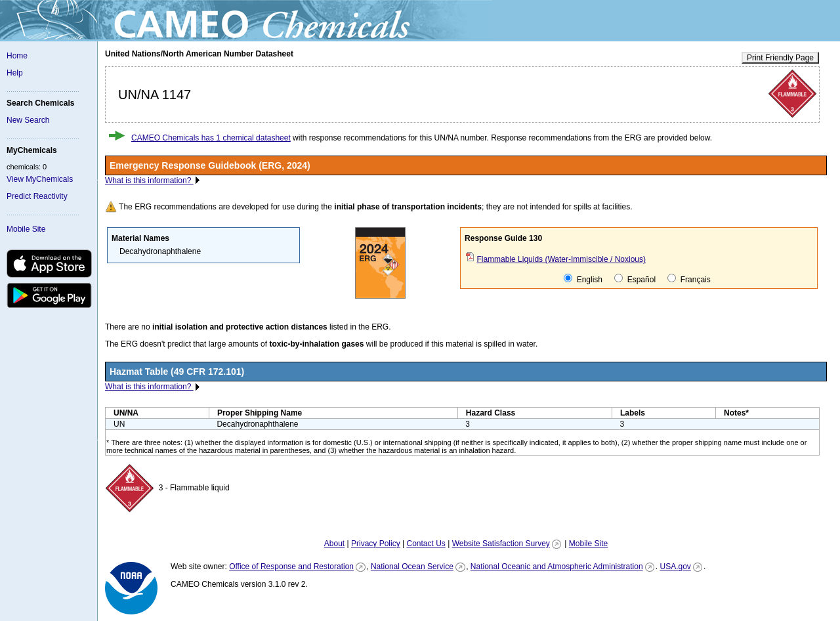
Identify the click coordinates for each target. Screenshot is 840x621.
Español (635, 279)
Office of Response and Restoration (291, 567)
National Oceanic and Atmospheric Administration (557, 567)
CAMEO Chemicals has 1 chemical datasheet (211, 138)
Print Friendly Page (780, 58)
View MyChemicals (40, 179)
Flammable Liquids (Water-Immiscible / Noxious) (561, 259)
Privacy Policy (376, 544)
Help (15, 73)
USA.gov (675, 567)
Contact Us (426, 544)
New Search (28, 120)
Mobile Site (26, 229)
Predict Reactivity (37, 196)
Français (689, 279)
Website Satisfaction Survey (501, 544)
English (583, 279)
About (334, 544)
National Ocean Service (412, 567)
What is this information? (149, 181)
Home (17, 56)
